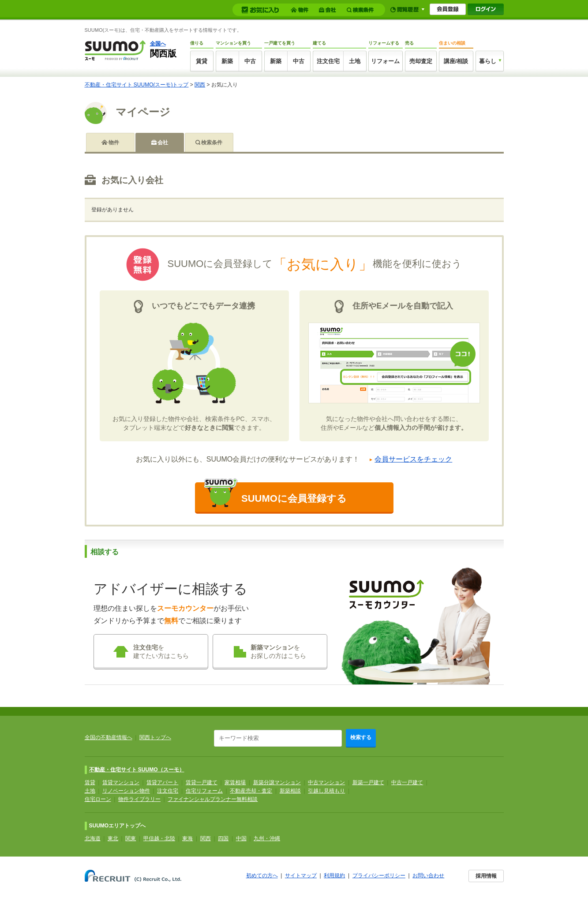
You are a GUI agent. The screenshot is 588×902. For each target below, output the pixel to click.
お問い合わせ (428, 876)
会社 (163, 143)
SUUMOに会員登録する (275, 495)
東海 (187, 838)
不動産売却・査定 (251, 791)
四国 (223, 838)
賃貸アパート (162, 782)
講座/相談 (456, 61)
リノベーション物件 (126, 791)
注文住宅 (328, 61)
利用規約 (334, 876)
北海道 (93, 838)
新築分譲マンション (277, 782)
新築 (227, 61)
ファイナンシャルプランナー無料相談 (213, 799)
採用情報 (486, 876)
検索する (361, 737)
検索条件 (212, 143)
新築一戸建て (368, 782)
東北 (113, 838)
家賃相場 (235, 782)
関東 (131, 838)
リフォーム (385, 61)
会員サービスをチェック (413, 459)
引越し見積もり (326, 791)
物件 (114, 143)
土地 (355, 61)
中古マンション (326, 782)
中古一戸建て (407, 782)
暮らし (488, 61)
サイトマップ (301, 876)
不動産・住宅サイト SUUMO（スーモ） (137, 770)
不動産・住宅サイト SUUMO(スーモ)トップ (137, 85)
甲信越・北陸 (159, 838)
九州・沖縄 (267, 838)
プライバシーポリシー (379, 876)
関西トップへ (155, 737)
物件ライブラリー (139, 799)
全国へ (158, 44)
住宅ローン (98, 799)
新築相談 (290, 791)
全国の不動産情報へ (109, 737)
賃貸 (202, 61)
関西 (200, 85)
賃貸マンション (121, 782)
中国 (241, 838)
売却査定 (421, 61)
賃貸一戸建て (202, 782)
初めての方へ (262, 876)
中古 (250, 61)
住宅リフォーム (204, 791)
